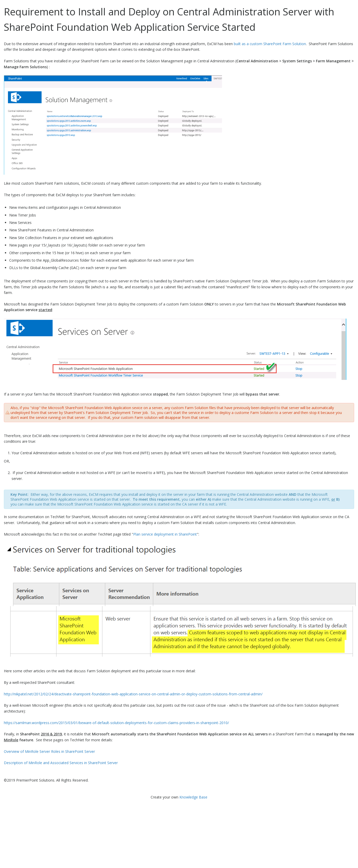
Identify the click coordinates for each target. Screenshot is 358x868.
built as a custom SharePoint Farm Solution (270, 44)
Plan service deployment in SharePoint (165, 534)
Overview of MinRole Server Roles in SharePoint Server (49, 751)
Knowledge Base (193, 797)
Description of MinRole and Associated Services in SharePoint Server (61, 763)
